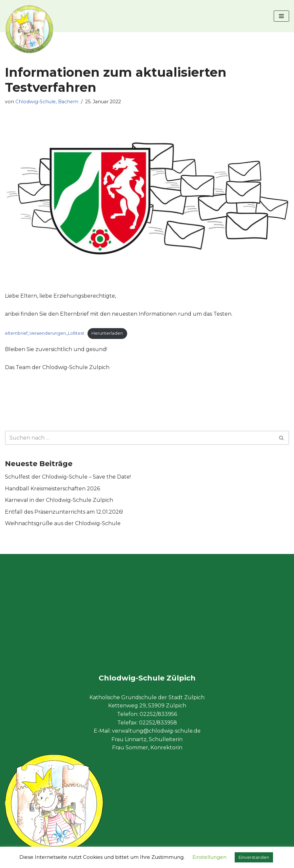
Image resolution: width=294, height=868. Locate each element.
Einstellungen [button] (209, 857)
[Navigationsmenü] (281, 16)
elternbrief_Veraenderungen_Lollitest (45, 333)
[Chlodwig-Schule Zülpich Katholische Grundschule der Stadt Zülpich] (29, 29)
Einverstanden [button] (254, 857)
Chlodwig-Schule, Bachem (47, 102)
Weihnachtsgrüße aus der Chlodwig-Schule (63, 524)
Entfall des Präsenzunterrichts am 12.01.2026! (64, 512)
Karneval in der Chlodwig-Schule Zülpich (59, 500)
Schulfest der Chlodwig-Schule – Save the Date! (68, 477)
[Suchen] (140, 438)
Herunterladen (107, 333)
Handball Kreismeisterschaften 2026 (52, 489)
